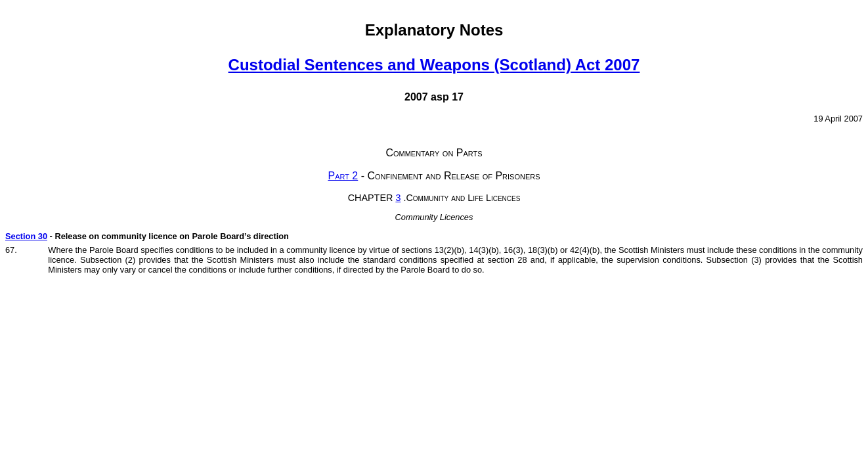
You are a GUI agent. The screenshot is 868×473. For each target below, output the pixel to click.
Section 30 (26, 236)
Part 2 (343, 176)
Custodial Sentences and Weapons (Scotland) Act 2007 (434, 65)
